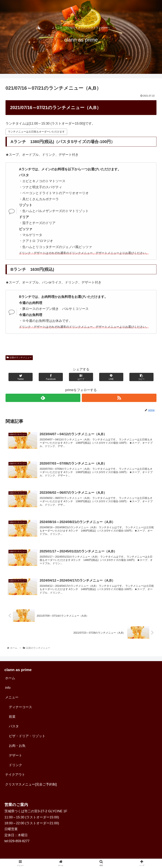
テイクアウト (15, 777)
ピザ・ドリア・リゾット (27, 738)
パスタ (14, 729)
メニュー (12, 700)
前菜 (12, 719)
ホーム (10, 680)
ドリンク (15, 767)
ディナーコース (20, 709)
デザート (15, 758)
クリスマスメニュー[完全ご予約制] (31, 787)
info (8, 690)
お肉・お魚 (17, 748)
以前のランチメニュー (19, 357)
